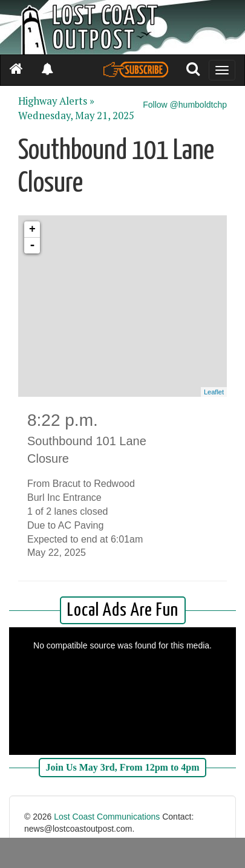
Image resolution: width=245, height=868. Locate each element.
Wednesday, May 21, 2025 (76, 116)
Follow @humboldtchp (185, 105)
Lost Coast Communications (107, 817)
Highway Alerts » (56, 101)
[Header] (122, 27)
